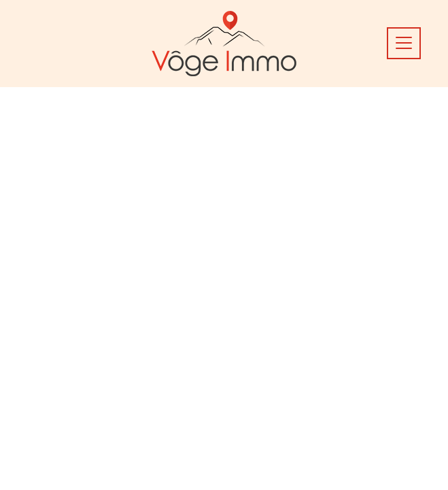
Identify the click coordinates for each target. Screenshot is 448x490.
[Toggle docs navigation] (404, 43)
